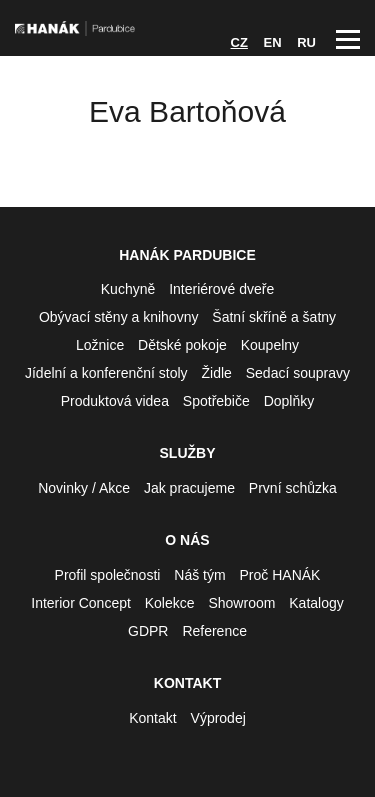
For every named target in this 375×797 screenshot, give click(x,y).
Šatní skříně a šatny (274, 317)
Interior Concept (81, 603)
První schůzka (293, 488)
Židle (217, 373)
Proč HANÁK (280, 575)
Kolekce (170, 603)
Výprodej (218, 718)
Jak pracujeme (189, 488)
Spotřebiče (216, 401)
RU (306, 42)
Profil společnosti (108, 575)
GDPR (148, 631)
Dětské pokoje (182, 345)
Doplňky (289, 401)
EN (273, 42)
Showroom (241, 603)
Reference (214, 631)
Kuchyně (128, 289)
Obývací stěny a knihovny (119, 317)
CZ (239, 42)
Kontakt (152, 718)
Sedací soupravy (298, 373)
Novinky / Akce (84, 488)
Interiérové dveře (221, 289)
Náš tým (199, 575)
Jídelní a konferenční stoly (106, 373)
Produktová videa (115, 401)
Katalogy (316, 603)
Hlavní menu (348, 39)
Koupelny (270, 345)
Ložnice (100, 345)
